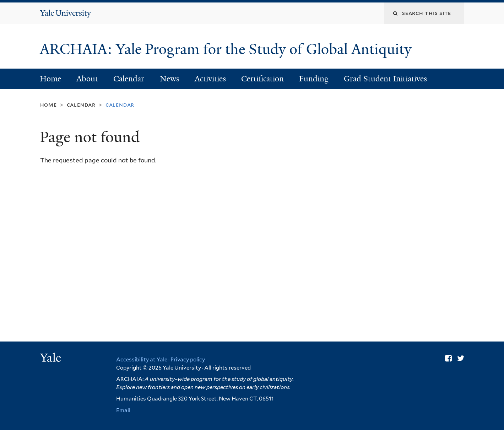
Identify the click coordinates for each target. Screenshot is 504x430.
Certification (262, 79)
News (170, 79)
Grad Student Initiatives (385, 79)
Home (50, 79)
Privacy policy (188, 360)
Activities (210, 79)
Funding (314, 79)
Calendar (129, 79)
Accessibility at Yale (142, 360)
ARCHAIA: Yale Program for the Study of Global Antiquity (227, 49)
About (87, 79)
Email (123, 410)
